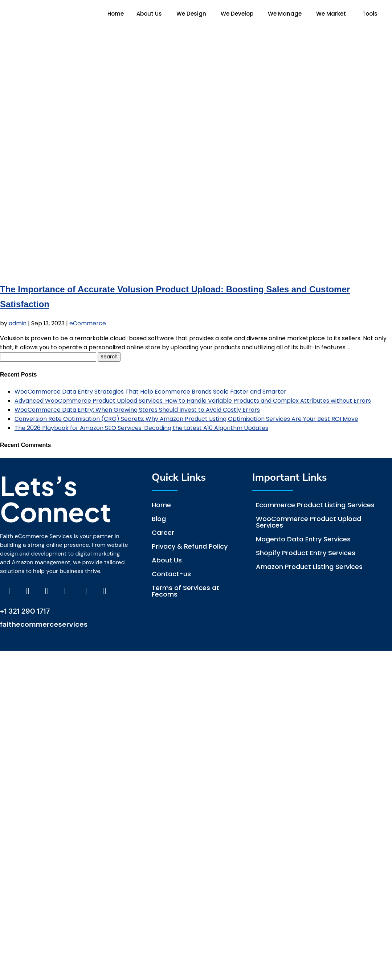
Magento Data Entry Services (303, 539)
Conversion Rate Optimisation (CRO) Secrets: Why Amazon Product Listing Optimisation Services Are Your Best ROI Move (186, 419)
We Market (331, 14)
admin (18, 323)
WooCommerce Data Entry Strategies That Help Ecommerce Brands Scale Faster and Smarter (150, 392)
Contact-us (171, 574)
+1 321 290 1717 (25, 611)
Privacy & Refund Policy (190, 546)
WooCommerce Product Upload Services (309, 522)
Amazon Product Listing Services (309, 567)
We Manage (285, 14)
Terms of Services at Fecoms (185, 591)
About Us (149, 14)
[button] (151, 14)
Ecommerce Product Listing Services (315, 505)
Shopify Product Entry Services (306, 553)
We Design (191, 14)
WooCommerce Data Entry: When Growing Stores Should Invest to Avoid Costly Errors (137, 410)
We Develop (237, 14)
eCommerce (88, 323)
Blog (159, 519)
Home (116, 14)
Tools (370, 14)
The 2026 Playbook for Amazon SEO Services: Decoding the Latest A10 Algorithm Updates (141, 428)
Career (163, 532)
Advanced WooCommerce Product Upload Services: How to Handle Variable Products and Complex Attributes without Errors (193, 401)
